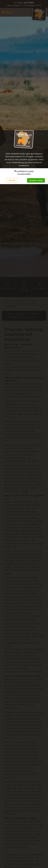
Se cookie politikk (24, 174)
